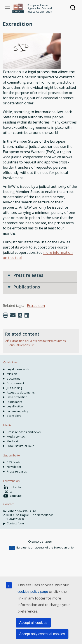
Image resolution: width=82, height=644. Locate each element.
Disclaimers (14, 402)
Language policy (17, 411)
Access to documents (21, 392)
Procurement (15, 383)
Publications (24, 287)
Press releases (25, 275)
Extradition (36, 306)
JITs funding (14, 388)
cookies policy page (33, 592)
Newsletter (14, 467)
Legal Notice (15, 406)
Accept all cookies (33, 623)
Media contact (16, 436)
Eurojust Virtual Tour (20, 446)
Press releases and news (24, 432)
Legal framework (18, 369)
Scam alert (14, 416)
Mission (12, 374)
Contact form (15, 523)
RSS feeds (14, 462)
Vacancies (14, 379)
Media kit (13, 441)
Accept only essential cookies (42, 634)
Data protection (17, 397)
